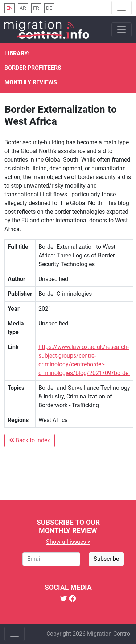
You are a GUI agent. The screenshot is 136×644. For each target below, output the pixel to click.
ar (23, 8)
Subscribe (106, 559)
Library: (17, 53)
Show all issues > (68, 542)
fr (36, 8)
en (9, 8)
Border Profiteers (33, 68)
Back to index (30, 440)
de (49, 8)
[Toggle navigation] (121, 8)
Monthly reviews (31, 82)
